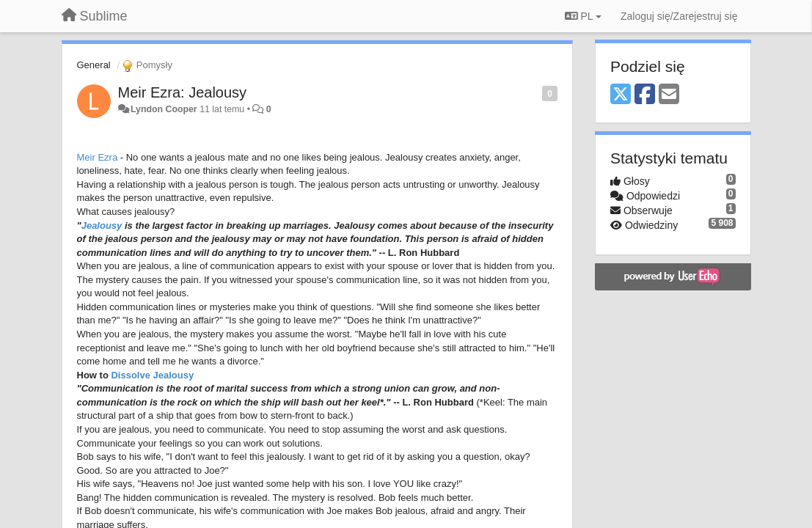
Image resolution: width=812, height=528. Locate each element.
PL (583, 16)
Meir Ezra (98, 157)
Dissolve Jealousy (152, 375)
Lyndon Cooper (164, 109)
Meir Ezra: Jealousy (183, 92)
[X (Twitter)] (621, 95)
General (94, 65)
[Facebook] (645, 95)
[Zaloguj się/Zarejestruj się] (679, 16)
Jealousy (102, 225)
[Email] (669, 95)
